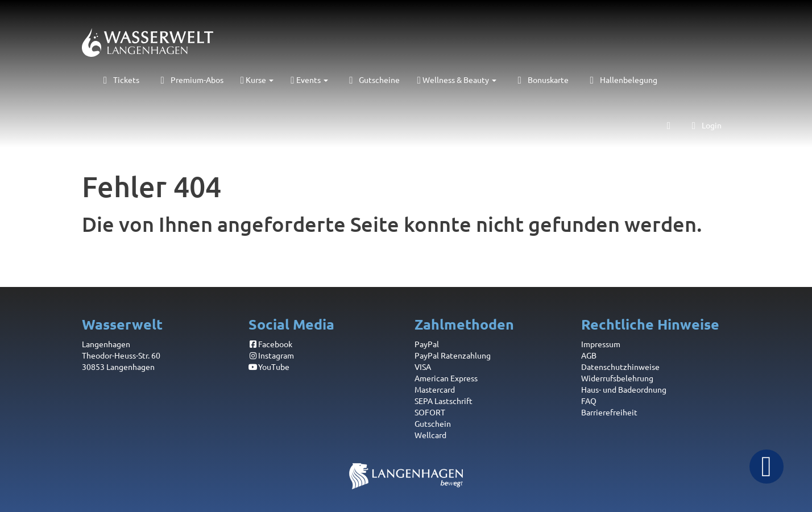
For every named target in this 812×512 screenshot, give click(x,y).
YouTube (269, 367)
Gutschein (433, 423)
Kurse (257, 80)
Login (705, 125)
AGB (589, 355)
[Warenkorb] (669, 125)
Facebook (271, 344)
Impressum (601, 344)
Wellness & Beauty (456, 80)
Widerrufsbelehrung (617, 378)
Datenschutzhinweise (620, 367)
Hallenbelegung (622, 80)
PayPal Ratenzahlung (453, 355)
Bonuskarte (541, 80)
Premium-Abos (190, 80)
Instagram (272, 355)
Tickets (119, 80)
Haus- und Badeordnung (624, 389)
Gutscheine (373, 80)
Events (309, 80)
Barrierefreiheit (609, 412)
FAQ (589, 401)
